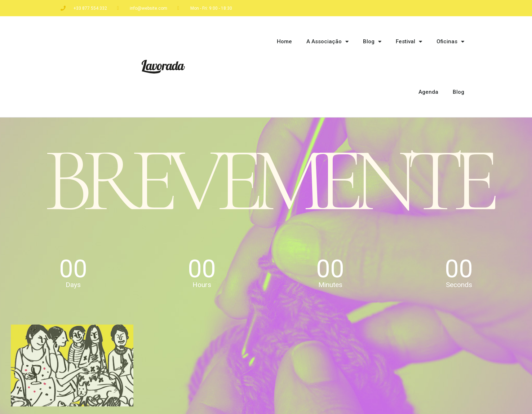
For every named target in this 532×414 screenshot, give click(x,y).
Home (284, 41)
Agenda (428, 92)
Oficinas (450, 42)
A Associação (327, 42)
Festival (409, 42)
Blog (372, 42)
